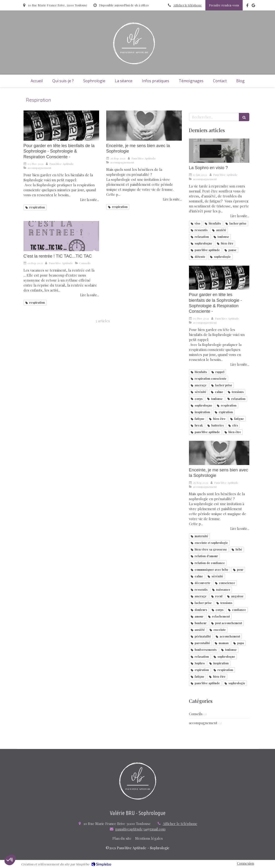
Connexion (246, 863)
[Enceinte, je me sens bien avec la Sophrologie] (144, 126)
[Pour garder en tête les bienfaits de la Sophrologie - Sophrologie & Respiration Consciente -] (61, 126)
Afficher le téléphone (188, 5)
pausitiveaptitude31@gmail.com (140, 829)
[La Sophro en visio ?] (219, 151)
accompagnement (203, 723)
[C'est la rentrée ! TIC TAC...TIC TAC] (61, 236)
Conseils (196, 714)
